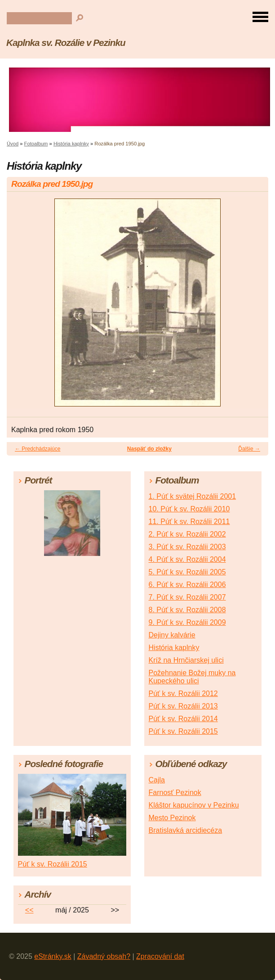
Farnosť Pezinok (175, 793)
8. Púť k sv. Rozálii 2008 (187, 610)
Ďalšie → (249, 449)
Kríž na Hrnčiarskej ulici (186, 660)
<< (29, 910)
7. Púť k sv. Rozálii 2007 (187, 597)
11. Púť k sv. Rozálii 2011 (189, 522)
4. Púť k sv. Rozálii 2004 (187, 559)
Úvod (13, 144)
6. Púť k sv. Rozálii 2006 (187, 585)
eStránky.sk (53, 956)
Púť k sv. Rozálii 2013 (183, 706)
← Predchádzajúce (38, 449)
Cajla (157, 780)
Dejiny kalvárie (172, 635)
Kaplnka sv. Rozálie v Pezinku (66, 43)
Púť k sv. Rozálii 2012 (183, 693)
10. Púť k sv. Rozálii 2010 (189, 509)
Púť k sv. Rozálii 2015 (183, 731)
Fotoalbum (36, 144)
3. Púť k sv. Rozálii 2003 (187, 547)
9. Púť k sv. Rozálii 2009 (187, 622)
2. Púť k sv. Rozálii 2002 (187, 534)
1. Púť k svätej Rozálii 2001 (193, 496)
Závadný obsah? (104, 956)
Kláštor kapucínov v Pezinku (194, 805)
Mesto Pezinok (172, 818)
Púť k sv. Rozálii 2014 (183, 719)
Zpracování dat (160, 956)
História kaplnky (71, 144)
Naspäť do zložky (149, 449)
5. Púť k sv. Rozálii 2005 (187, 572)
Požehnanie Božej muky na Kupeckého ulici (192, 677)
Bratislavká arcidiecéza (186, 830)
